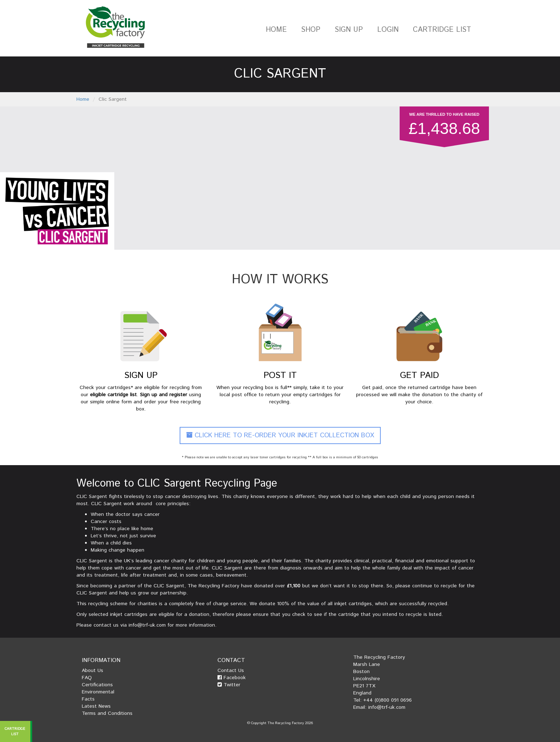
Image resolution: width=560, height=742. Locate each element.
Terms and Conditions (107, 713)
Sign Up (349, 30)
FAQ (87, 678)
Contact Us (231, 671)
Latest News (96, 706)
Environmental (98, 692)
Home (276, 30)
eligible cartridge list (113, 395)
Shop (311, 30)
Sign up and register (164, 395)
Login (388, 30)
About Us (92, 671)
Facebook (232, 678)
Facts (88, 699)
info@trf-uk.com (147, 625)
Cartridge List (442, 30)
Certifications (97, 685)
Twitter (229, 685)
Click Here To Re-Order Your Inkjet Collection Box (280, 435)
